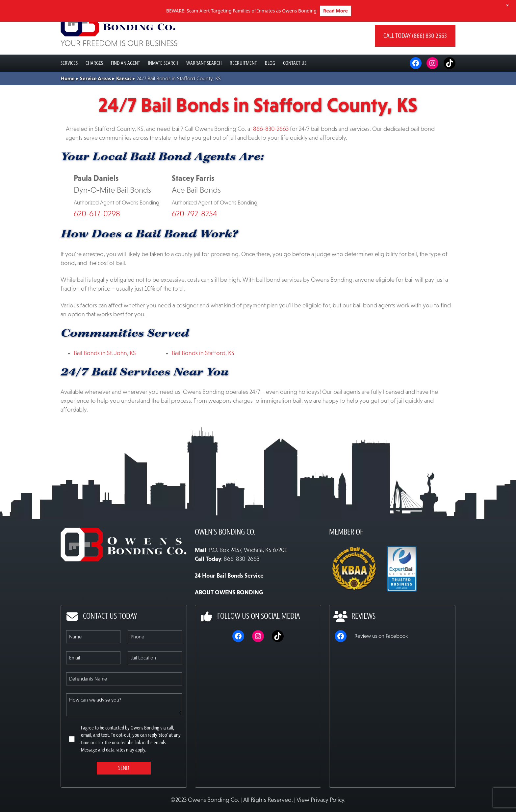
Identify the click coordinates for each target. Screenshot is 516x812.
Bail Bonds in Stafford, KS (203, 375)
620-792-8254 (194, 235)
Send (124, 790)
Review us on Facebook (381, 658)
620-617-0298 (97, 235)
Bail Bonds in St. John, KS (105, 375)
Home (68, 100)
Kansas (124, 100)
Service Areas (95, 100)
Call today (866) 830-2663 (415, 57)
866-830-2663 (271, 151)
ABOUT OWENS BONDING (229, 614)
